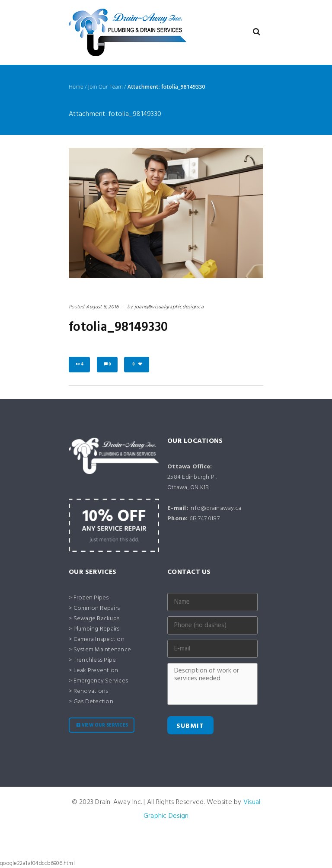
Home (76, 87)
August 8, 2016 (102, 307)
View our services (105, 725)
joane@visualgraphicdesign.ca (169, 307)
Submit (190, 726)
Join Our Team (105, 87)
